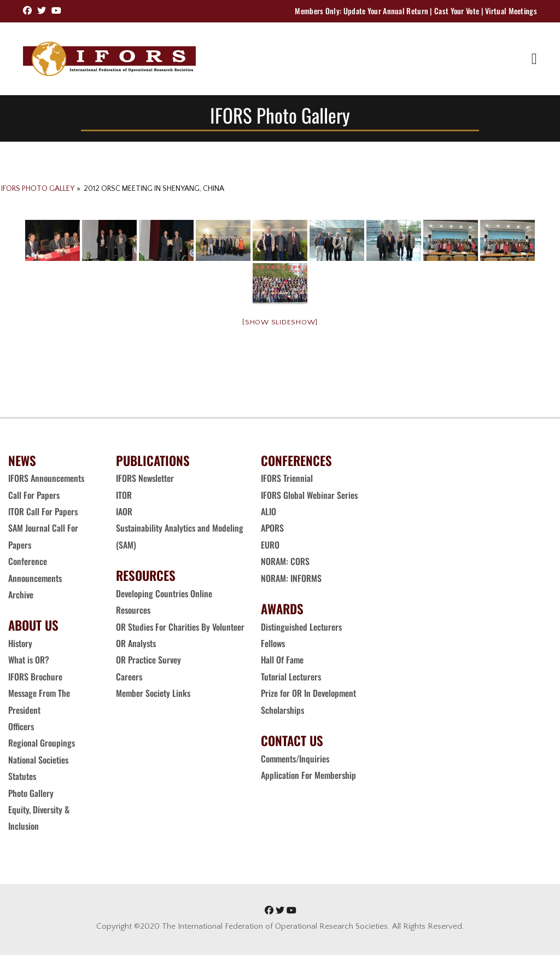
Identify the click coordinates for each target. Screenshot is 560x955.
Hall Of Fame (282, 660)
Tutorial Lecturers (291, 677)
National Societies (38, 760)
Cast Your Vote (457, 11)
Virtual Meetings (511, 11)
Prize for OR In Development (308, 693)
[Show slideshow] (280, 322)
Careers (130, 677)
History (20, 643)
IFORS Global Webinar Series (309, 495)
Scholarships (282, 710)
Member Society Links (154, 693)
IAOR (124, 511)
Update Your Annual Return (386, 11)
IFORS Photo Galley (37, 189)
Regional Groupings (42, 743)
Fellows (273, 643)
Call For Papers (34, 495)
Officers (21, 726)
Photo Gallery (31, 793)
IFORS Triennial (287, 478)
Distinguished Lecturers (301, 627)
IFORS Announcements (46, 478)
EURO (270, 545)
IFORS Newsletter (145, 478)
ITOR (124, 495)
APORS (272, 528)
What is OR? (29, 660)
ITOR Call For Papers (44, 511)
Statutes (22, 776)
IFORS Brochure (35, 677)
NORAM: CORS (285, 561)
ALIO (269, 511)
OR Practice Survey (148, 660)
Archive (21, 595)
